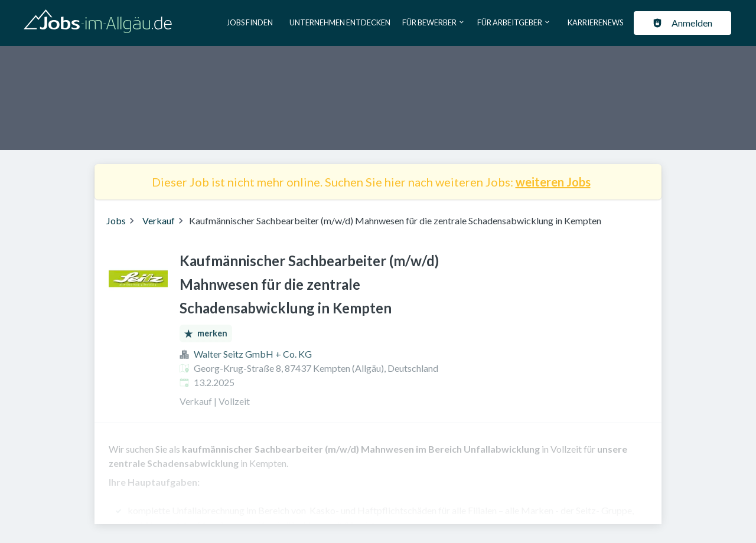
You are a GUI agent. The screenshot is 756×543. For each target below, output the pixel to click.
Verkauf (159, 220)
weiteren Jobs (553, 182)
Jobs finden (250, 22)
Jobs (116, 220)
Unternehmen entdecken (340, 22)
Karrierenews (595, 22)
